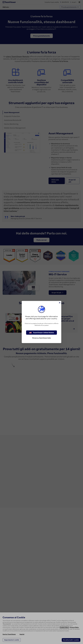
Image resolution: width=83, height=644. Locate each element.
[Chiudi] (60, 303)
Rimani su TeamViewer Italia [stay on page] (41, 338)
